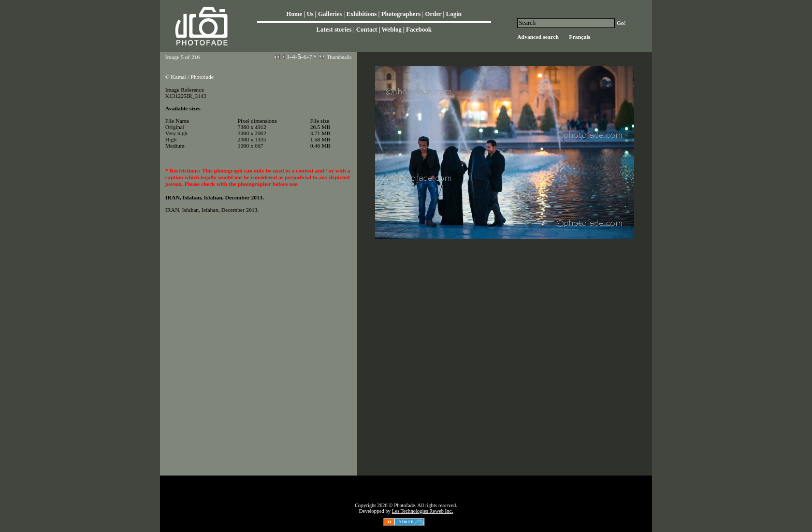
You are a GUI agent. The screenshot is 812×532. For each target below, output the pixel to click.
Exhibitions (362, 14)
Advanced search (538, 37)
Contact (367, 30)
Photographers (401, 14)
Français (580, 37)
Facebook (419, 30)
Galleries (330, 14)
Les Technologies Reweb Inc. (423, 511)
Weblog (392, 30)
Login (454, 14)
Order (433, 14)
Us (310, 14)
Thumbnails (339, 57)
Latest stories (334, 30)
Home (294, 14)
